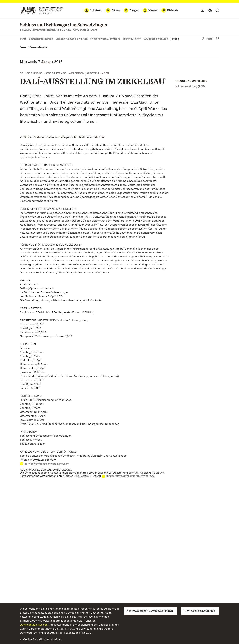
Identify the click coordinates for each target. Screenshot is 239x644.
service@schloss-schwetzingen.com (47, 464)
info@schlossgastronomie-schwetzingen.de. (131, 476)
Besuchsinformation (41, 39)
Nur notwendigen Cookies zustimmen (150, 611)
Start (23, 39)
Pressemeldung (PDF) (191, 86)
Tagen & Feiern (132, 39)
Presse (175, 39)
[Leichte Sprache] (203, 10)
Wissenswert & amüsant (105, 39)
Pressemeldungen (38, 47)
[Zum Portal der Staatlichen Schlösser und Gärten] (42, 10)
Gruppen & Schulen (156, 39)
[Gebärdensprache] (210, 10)
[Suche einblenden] (218, 38)
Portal (208, 39)
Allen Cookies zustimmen (199, 611)
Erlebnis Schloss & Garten (72, 39)
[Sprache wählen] (217, 10)
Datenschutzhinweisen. (34, 625)
